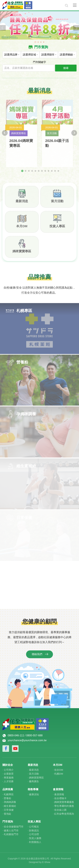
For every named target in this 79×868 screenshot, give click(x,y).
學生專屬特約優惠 (64, 806)
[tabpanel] (39, 25)
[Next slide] (74, 135)
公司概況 (34, 827)
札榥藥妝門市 (11, 834)
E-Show (46, 862)
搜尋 (66, 68)
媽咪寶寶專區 (22, 253)
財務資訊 (34, 830)
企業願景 (9, 774)
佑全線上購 (60, 810)
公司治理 (34, 834)
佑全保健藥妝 (32, 5)
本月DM (22, 228)
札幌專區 (9, 794)
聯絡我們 (37, 656)
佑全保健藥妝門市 (14, 827)
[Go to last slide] (5, 135)
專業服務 (9, 778)
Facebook (6, 749)
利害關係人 (35, 842)
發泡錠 (7, 814)
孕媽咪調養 (10, 802)
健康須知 (34, 794)
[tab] (22, 173)
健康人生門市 (11, 830)
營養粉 (7, 798)
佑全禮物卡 (60, 798)
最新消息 (22, 203)
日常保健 (9, 810)
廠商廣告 (34, 781)
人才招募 (9, 781)
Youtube (15, 749)
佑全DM (59, 770)
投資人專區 (57, 228)
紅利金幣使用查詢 (64, 814)
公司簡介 (9, 770)
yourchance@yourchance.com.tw (27, 740)
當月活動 (57, 203)
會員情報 (59, 794)
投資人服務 (35, 838)
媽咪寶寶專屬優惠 (64, 802)
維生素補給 (10, 806)
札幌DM (59, 774)
